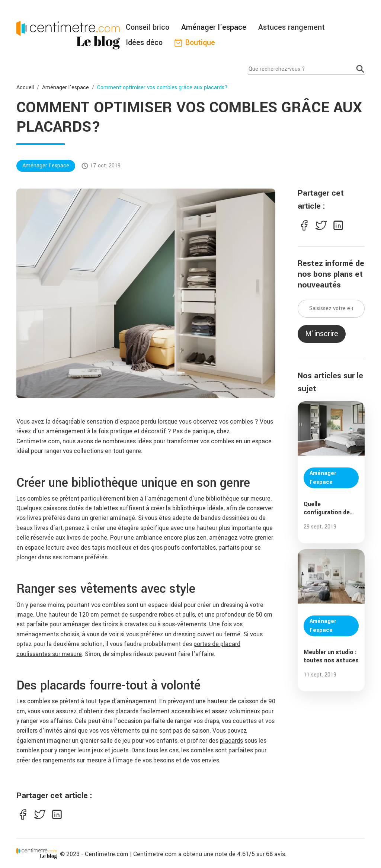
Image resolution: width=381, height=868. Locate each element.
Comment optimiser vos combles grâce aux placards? (162, 88)
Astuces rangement (292, 27)
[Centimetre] (37, 853)
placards (231, 741)
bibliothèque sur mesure (238, 499)
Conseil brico (148, 27)
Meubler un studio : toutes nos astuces (331, 656)
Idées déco (144, 43)
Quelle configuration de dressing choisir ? (328, 508)
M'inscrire (322, 334)
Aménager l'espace (214, 27)
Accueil (25, 88)
